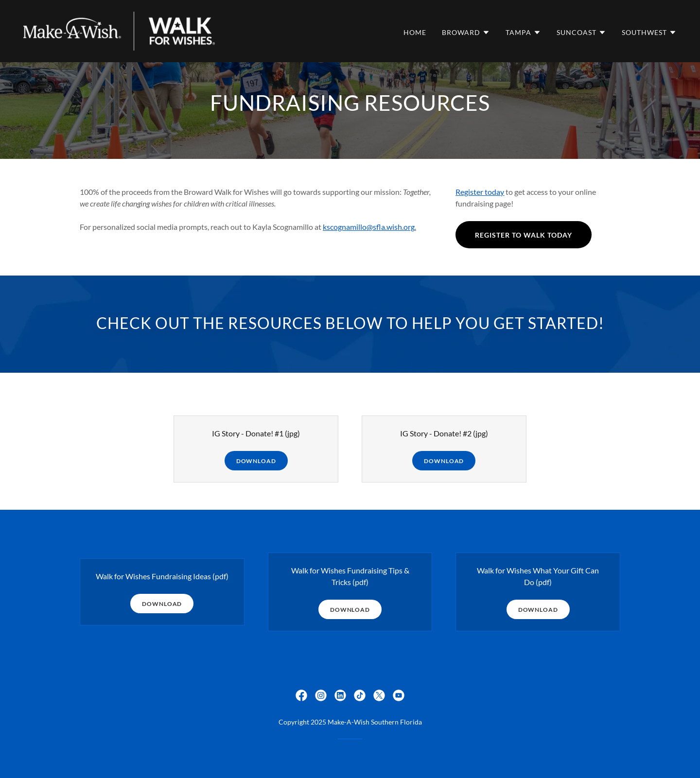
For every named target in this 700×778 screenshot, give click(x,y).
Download (256, 461)
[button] (466, 33)
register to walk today (524, 235)
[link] (119, 30)
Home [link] (415, 32)
